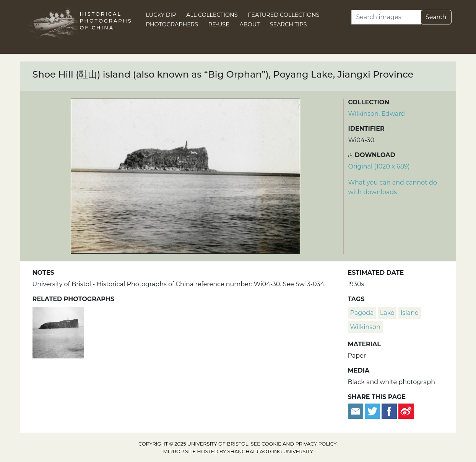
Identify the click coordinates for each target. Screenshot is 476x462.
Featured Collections (283, 15)
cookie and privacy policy (299, 444)
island (410, 313)
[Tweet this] (373, 411)
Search (436, 17)
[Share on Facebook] (389, 411)
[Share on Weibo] (406, 411)
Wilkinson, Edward (377, 114)
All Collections (212, 15)
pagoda (362, 313)
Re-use (219, 24)
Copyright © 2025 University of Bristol (193, 444)
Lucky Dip (161, 15)
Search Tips (288, 24)
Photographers (172, 24)
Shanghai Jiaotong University (270, 451)
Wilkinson (365, 327)
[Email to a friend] (356, 411)
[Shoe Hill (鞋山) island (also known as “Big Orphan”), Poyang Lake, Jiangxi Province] (58, 332)
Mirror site (179, 451)
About (249, 24)
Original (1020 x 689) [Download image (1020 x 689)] (379, 166)
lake (387, 313)
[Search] (386, 17)
